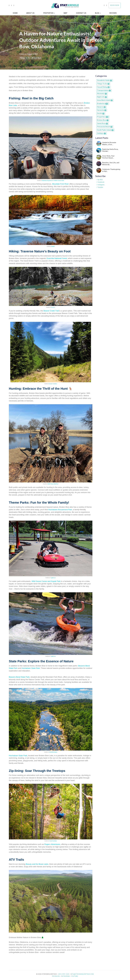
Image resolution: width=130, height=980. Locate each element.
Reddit (53, 246)
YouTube (75, 976)
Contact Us (81, 13)
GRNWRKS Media (53, 752)
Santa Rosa (103, 123)
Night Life (102, 97)
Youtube (100, 187)
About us (30, 13)
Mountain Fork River (60, 184)
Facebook (100, 182)
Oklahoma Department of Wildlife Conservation (53, 181)
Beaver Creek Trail (51, 311)
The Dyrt (53, 307)
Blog (97, 13)
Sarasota (102, 110)
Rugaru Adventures (52, 844)
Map (65, 13)
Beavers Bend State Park (19, 677)
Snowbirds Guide (105, 80)
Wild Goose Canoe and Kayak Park (46, 581)
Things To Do (25, 58)
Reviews (113, 13)
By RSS (100, 180)
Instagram (100, 185)
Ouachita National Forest (57, 258)
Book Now (115, 5)
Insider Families (53, 384)
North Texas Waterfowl (53, 484)
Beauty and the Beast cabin (37, 864)
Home (15, 13)
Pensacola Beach (105, 127)
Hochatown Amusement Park (60, 510)
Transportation (104, 90)
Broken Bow (36, 58)
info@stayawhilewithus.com (82, 974)
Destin (101, 113)
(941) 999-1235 (64, 974)
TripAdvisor (53, 578)
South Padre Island (105, 130)
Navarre (101, 107)
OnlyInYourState (53, 841)
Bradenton (103, 104)
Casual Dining (103, 87)
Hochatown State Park (31, 668)
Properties (48, 13)
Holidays (101, 133)
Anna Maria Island (105, 100)
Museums (102, 94)
